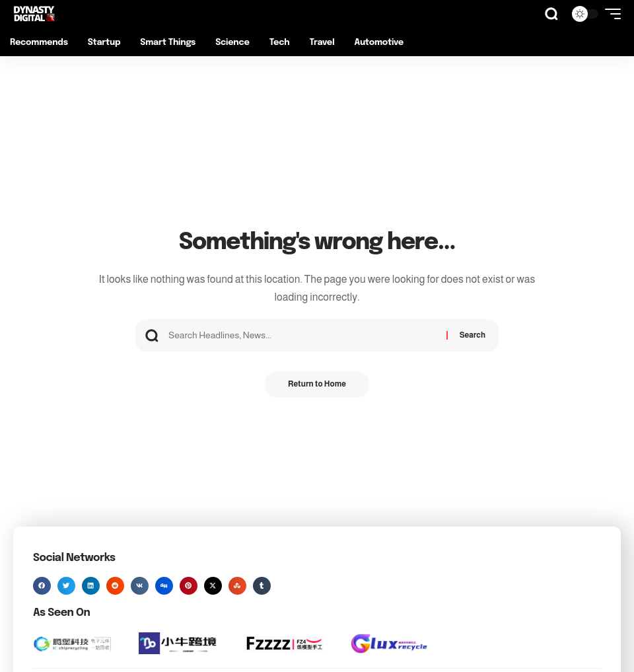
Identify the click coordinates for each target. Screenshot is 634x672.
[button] (551, 14)
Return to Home (317, 385)
